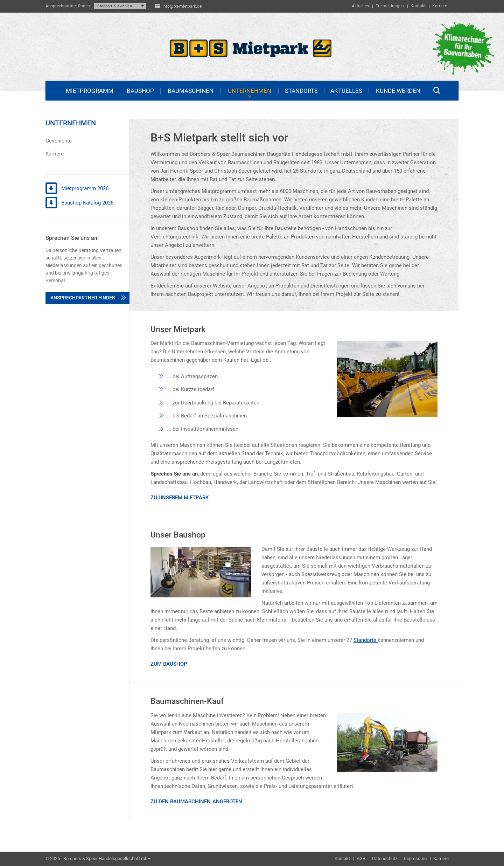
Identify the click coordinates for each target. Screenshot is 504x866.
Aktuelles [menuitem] (360, 6)
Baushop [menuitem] (140, 91)
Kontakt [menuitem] (418, 6)
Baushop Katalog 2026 (79, 203)
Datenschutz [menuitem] (385, 858)
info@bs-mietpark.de (182, 6)
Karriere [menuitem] (440, 6)
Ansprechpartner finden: (68, 6)
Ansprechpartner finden (88, 298)
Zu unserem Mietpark (180, 498)
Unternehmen (71, 123)
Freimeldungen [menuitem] (390, 6)
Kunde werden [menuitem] (398, 91)
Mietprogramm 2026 (77, 189)
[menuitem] (87, 141)
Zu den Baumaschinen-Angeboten (196, 802)
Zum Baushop (169, 664)
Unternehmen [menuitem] (250, 91)
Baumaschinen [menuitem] (191, 91)
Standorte (366, 640)
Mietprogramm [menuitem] (90, 91)
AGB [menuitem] (361, 858)
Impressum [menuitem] (415, 858)
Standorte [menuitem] (301, 91)
